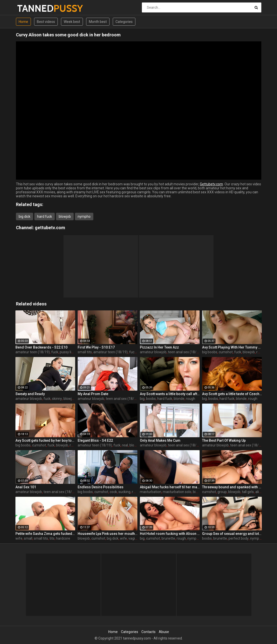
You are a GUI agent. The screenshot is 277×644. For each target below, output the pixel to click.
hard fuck (45, 216)
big (142, 399)
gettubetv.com (50, 228)
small (28, 538)
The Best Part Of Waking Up (224, 440)
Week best (72, 22)
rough (191, 399)
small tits (85, 352)
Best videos (46, 22)
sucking (124, 492)
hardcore (63, 538)
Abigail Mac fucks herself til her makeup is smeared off (170, 487)
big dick (25, 216)
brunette (168, 538)
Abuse (164, 632)
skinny (57, 399)
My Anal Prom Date (93, 394)
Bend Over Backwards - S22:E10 (41, 347)
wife (19, 538)
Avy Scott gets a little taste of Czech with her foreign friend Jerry (232, 394)
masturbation (151, 492)
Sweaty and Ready (30, 394)
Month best (98, 22)
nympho (84, 216)
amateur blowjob (153, 352)
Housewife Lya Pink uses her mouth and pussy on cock (108, 534)
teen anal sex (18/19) (185, 352)
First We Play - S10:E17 (96, 347)
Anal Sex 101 (26, 487)
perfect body (239, 538)
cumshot (226, 352)
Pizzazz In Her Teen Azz (159, 347)
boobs (151, 399)
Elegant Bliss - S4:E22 (95, 440)
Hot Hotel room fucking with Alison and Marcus (170, 534)
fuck (55, 352)
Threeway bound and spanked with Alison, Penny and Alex (232, 487)
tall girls (248, 492)
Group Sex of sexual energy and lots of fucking (232, 534)
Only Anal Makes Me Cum (160, 440)
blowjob (65, 216)
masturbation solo (177, 492)
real (125, 445)
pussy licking (70, 352)
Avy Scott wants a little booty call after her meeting (170, 394)
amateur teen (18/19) (33, 352)
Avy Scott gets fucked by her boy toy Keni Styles (45, 440)
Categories (124, 22)
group (222, 492)
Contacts (148, 632)
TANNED (30, 8)
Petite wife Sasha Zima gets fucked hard (45, 534)
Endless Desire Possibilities (101, 487)
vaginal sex (137, 538)
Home (23, 22)
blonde (179, 399)
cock (113, 492)
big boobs (210, 352)
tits (52, 538)
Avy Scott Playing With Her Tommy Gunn (232, 347)
